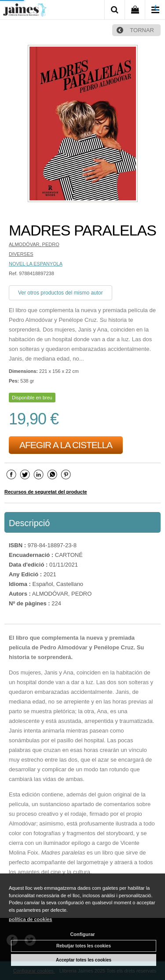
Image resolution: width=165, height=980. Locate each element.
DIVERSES (21, 254)
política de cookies (30, 919)
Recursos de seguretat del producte (46, 492)
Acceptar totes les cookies (84, 960)
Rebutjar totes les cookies (84, 946)
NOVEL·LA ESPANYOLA (36, 264)
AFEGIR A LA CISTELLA (66, 445)
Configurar (82, 934)
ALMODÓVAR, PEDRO (34, 244)
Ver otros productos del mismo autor (60, 293)
